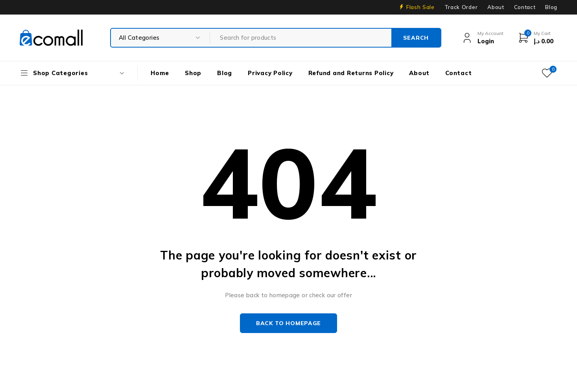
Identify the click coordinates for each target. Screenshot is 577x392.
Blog (551, 7)
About (496, 7)
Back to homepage (288, 323)
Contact (525, 7)
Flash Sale (420, 7)
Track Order (461, 7)
